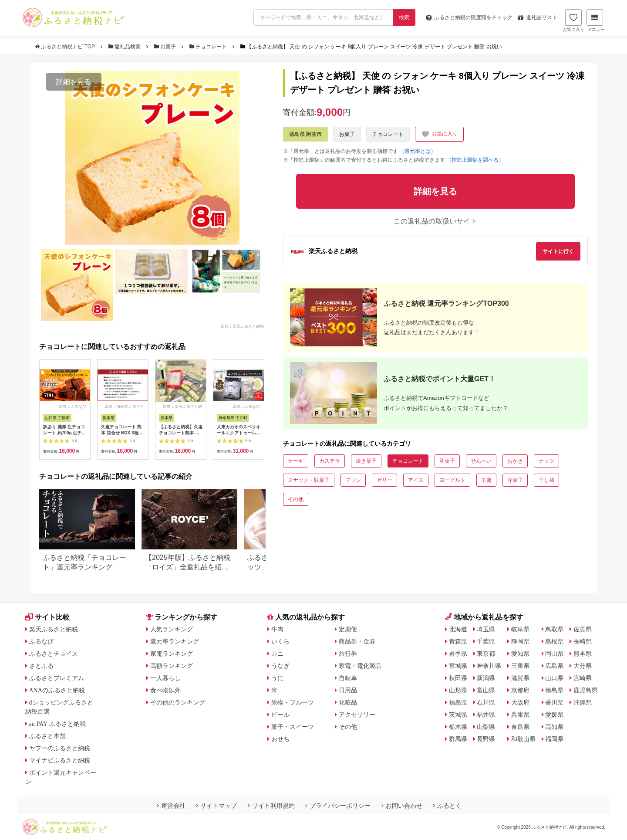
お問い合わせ (402, 806)
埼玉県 (486, 629)
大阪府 (520, 702)
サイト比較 (47, 617)
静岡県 (520, 641)
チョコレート (209, 47)
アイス (416, 480)
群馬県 (458, 739)
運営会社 (171, 806)
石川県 (486, 702)
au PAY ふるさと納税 (58, 724)
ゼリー (384, 480)
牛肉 (277, 629)
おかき (515, 461)
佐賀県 (583, 629)
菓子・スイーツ (293, 727)
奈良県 (520, 727)
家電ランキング (172, 654)
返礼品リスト (538, 17)
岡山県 (554, 654)
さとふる (41, 666)
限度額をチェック (469, 17)
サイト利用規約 (271, 806)
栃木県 (458, 727)
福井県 (486, 715)
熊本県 (583, 654)
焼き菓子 (366, 461)
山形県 (458, 690)
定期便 (348, 629)
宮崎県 (583, 678)
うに (277, 678)
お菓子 (166, 47)
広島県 (554, 666)
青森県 (458, 641)
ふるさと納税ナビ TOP (66, 47)
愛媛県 (554, 715)
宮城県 (458, 666)
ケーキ (296, 461)
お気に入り (573, 20)
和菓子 (447, 461)
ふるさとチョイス (54, 654)
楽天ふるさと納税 (54, 629)
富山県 (486, 690)
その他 (296, 499)
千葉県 (486, 641)
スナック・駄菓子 (309, 480)
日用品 (348, 690)
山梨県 (486, 727)
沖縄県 (583, 702)
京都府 (520, 690)
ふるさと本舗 (47, 736)
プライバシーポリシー (338, 806)
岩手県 (458, 654)
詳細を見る (74, 82)
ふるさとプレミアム (57, 678)
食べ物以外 (165, 690)
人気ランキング (172, 629)
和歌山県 (523, 739)
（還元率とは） (418, 151)
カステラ (330, 461)
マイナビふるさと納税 (60, 760)
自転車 (348, 678)
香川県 (554, 702)
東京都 (486, 654)
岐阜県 (520, 629)
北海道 (458, 629)
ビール (280, 715)
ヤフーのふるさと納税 (60, 748)
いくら (280, 641)
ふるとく (447, 806)
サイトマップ (216, 806)
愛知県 (520, 654)
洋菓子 (515, 480)
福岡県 (554, 739)
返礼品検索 (125, 47)
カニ (277, 654)
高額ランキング (172, 666)
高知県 (554, 727)
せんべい (481, 461)
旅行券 (348, 654)
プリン (353, 480)
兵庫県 (520, 715)
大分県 (583, 666)
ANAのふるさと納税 (57, 690)
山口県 (554, 678)
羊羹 (486, 480)
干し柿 (546, 480)
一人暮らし (165, 678)
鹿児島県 (586, 690)
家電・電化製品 (360, 666)
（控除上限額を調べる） (475, 160)
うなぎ (280, 666)
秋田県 (458, 678)
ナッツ (546, 461)
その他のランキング (178, 702)
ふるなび (41, 641)
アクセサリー (357, 715)
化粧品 (348, 702)
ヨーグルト (452, 480)
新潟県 (486, 678)
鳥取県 (554, 629)
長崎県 (583, 641)
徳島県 (554, 690)
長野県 (486, 739)
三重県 (520, 666)
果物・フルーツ (293, 702)
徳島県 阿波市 (305, 134)
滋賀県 (520, 678)
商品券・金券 (357, 641)
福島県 (458, 702)
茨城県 (458, 715)
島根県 (554, 641)
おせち (280, 739)
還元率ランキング (175, 641)
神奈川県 (489, 666)
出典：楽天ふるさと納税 (242, 326)
